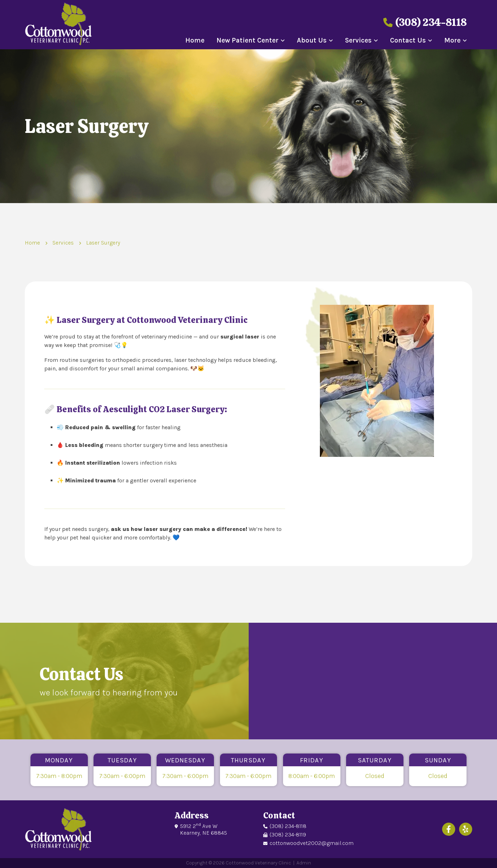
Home (195, 41)
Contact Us (408, 41)
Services (358, 41)
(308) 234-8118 (425, 22)
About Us (312, 41)
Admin (304, 863)
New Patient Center (247, 41)
